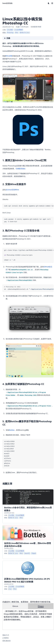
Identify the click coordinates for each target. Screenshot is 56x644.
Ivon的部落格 (7, 3)
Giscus (15, 606)
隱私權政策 (7, 641)
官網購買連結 (20, 169)
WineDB (9, 56)
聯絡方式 (6, 635)
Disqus (41, 606)
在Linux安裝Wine (12, 190)
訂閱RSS (6, 638)
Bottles (12, 430)
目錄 (8, 38)
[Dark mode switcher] (49, 3)
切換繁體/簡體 (36, 27)
